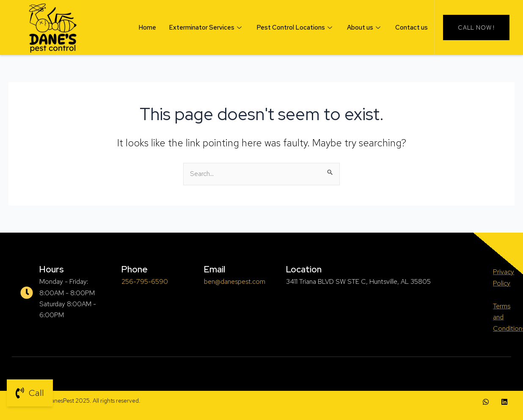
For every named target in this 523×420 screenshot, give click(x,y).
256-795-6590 (145, 281)
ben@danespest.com (235, 281)
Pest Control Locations (295, 27)
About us (365, 27)
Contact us (412, 27)
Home (147, 27)
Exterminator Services (206, 27)
